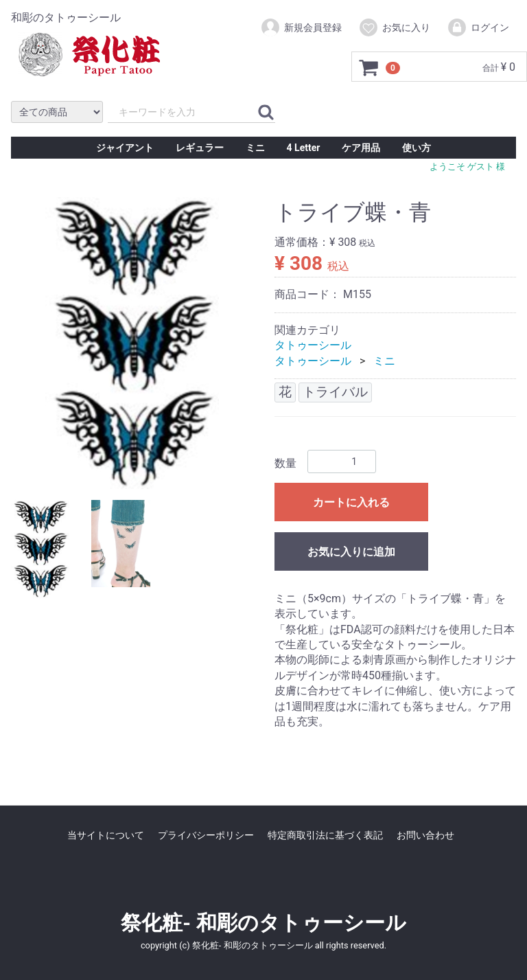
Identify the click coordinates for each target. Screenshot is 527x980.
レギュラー (200, 148)
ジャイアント (125, 148)
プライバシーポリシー (206, 835)
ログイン (478, 27)
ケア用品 (361, 148)
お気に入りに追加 (351, 552)
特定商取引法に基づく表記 (325, 835)
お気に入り (394, 27)
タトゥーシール (313, 345)
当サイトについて (106, 835)
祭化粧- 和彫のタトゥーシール (263, 923)
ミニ (255, 148)
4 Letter (304, 148)
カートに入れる (351, 502)
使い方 (417, 148)
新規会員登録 (301, 27)
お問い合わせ (425, 835)
